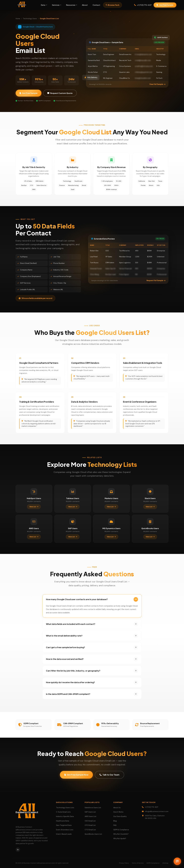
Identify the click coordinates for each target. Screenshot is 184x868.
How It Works (118, 812)
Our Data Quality (120, 816)
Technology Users (30, 19)
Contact (96, 5)
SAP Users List (90, 812)
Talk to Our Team (109, 778)
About (85, 5)
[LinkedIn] (18, 850)
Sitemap (165, 863)
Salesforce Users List (93, 808)
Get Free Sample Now (76, 778)
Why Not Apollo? (120, 839)
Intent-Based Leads (64, 834)
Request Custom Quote (60, 93)
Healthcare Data (63, 821)
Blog (115, 821)
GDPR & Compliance (121, 830)
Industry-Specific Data (65, 816)
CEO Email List (90, 821)
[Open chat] (177, 861)
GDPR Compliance (153, 863)
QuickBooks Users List (93, 834)
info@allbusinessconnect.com (157, 811)
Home (18, 19)
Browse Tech (113, 5)
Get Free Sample (165, 5)
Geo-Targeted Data (64, 825)
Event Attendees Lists (65, 830)
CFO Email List (90, 825)
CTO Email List (90, 830)
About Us (117, 808)
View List (34, 510)
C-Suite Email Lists (63, 812)
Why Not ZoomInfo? (121, 834)
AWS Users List (91, 816)
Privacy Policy (124, 863)
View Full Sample (157, 84)
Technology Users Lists (65, 808)
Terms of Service (138, 863)
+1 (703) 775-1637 (143, 5)
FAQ (115, 825)
